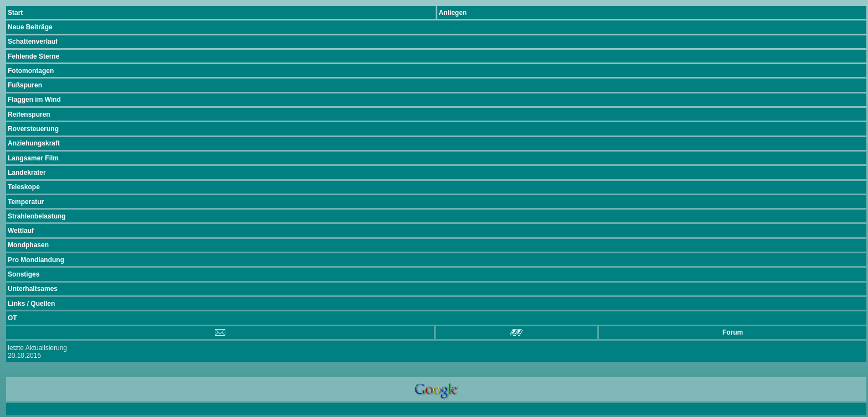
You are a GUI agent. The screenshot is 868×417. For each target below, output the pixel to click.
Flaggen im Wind (34, 100)
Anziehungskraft (34, 143)
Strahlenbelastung (37, 216)
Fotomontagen (31, 71)
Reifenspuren (29, 114)
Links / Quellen (31, 304)
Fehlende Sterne (33, 56)
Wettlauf (21, 231)
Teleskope (24, 187)
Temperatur (26, 202)
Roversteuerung (33, 129)
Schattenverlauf (33, 41)
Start (15, 13)
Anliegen (453, 13)
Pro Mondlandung (36, 260)
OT (12, 318)
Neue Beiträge (30, 27)
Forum (733, 332)
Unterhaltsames (33, 289)
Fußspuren (25, 85)
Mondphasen (28, 245)
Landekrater (27, 173)
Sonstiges (24, 274)
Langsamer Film (33, 158)
